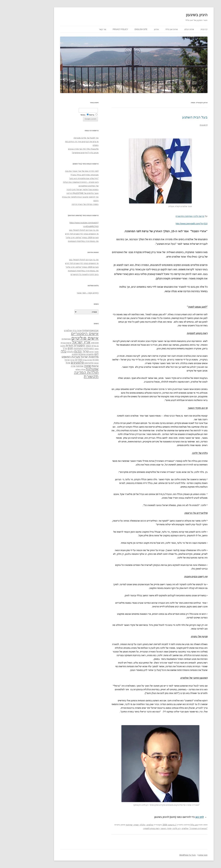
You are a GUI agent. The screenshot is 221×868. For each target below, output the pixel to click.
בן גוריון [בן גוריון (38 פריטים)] (72, 346)
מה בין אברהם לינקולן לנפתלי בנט (60, 230)
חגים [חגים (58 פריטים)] (47, 348)
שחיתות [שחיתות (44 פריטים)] (56, 366)
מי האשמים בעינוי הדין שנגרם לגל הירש (58, 234)
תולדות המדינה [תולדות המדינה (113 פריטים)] (63, 372)
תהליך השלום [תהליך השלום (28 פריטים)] (57, 369)
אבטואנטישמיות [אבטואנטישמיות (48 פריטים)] (67, 330)
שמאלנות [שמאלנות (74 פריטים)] (69, 369)
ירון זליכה (153, 828)
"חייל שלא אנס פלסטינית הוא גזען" (61, 178)
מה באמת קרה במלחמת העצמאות (60, 241)
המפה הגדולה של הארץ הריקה (62, 204)
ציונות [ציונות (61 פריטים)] (72, 366)
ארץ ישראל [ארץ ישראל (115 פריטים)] (58, 342)
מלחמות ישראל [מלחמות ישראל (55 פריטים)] (66, 357)
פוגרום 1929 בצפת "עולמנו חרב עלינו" (59, 237)
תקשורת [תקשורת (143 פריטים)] (68, 376)
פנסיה (113, 825)
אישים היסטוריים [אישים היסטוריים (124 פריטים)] (61, 334)
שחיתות (106, 825)
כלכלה (119, 825)
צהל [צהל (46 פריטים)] (45, 363)
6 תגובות (180, 125)
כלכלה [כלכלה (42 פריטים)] (47, 352)
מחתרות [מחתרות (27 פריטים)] (51, 354)
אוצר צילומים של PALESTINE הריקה (59, 193)
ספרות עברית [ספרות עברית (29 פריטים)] (64, 360)
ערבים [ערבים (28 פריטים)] (73, 363)
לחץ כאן (176, 817)
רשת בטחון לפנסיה (128, 828)
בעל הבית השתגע (172, 117)
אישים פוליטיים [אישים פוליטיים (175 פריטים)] (62, 338)
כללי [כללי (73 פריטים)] (40, 351)
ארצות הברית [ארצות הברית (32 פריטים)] (43, 343)
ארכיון (133, 29)
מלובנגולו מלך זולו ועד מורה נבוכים (60, 149)
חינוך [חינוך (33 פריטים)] (73, 352)
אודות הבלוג (166, 29)
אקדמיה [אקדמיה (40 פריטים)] (71, 343)
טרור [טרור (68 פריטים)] (62, 351)
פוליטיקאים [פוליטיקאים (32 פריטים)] (66, 363)
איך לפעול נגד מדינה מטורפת (63, 138)
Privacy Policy (97, 29)
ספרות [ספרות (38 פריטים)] (72, 360)
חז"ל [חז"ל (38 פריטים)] (42, 348)
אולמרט (127, 825)
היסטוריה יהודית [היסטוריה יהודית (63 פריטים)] (52, 345)
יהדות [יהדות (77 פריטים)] (55, 351)
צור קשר (79, 29)
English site (118, 29)
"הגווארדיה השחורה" (175, 828)
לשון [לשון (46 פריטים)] (73, 354)
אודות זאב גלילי (148, 29)
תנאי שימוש (180, 855)
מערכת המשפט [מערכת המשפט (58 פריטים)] (47, 357)
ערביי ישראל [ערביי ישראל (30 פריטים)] (46, 360)
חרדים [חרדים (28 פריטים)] (68, 352)
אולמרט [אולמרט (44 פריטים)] (45, 330)
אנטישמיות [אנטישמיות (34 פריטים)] (43, 339)
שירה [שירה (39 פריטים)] (50, 366)
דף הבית (181, 29)
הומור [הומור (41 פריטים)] (65, 346)
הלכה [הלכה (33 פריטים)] (39, 346)
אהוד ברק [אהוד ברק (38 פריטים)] (54, 330)
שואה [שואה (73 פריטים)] (64, 366)
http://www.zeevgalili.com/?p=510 (168, 224)
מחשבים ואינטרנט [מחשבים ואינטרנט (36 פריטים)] (63, 354)
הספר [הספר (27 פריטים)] (73, 349)
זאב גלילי (171, 825)
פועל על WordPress (164, 855)
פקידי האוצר (143, 828)
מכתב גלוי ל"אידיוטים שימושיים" (62, 153)
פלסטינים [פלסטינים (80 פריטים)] (54, 362)
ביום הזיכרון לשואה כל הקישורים (61, 274)
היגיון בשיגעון (173, 15)
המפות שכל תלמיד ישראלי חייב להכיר (59, 190)
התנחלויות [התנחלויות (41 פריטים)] (65, 348)
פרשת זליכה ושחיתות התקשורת (167, 216)
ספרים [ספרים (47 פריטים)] (55, 360)
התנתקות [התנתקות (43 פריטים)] (55, 348)
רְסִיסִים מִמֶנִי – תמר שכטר (64, 293)
